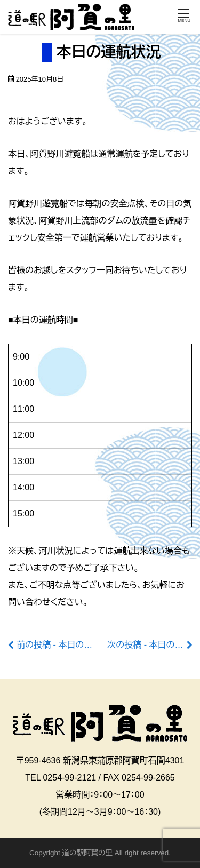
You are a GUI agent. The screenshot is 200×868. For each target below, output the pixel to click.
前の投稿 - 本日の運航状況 (67, 645)
